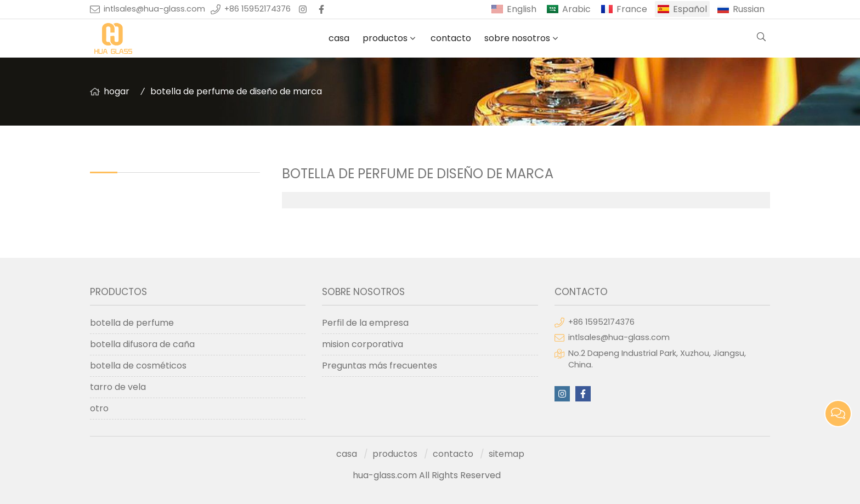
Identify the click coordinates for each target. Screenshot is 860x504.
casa (339, 38)
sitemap (507, 454)
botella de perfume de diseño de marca (236, 91)
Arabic (576, 9)
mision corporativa (363, 344)
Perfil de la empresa (365, 323)
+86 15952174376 (258, 9)
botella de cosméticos (138, 366)
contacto (451, 38)
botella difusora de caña (142, 344)
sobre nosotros (517, 38)
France (632, 9)
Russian (749, 9)
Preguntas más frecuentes (380, 366)
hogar (117, 91)
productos (385, 38)
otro (99, 408)
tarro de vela (118, 387)
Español (690, 9)
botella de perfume (132, 323)
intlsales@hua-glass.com (154, 9)
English (522, 9)
